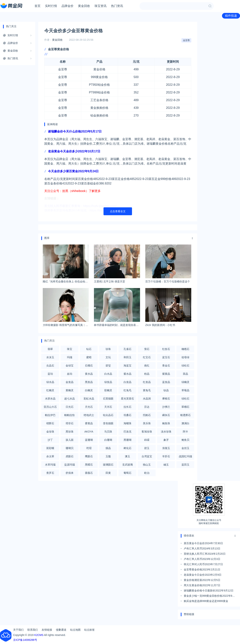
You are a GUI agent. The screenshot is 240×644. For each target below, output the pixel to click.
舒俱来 (70, 473)
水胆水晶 (50, 399)
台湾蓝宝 (147, 456)
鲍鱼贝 (185, 440)
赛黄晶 (89, 423)
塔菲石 (70, 423)
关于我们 (18, 630)
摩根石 (166, 399)
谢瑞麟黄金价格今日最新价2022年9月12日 (209, 591)
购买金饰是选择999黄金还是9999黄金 (206, 601)
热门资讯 (117, 6)
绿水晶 (50, 382)
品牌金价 (67, 6)
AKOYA (89, 432)
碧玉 (147, 448)
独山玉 (147, 465)
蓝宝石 (166, 357)
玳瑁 (89, 448)
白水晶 (108, 374)
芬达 (147, 407)
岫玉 (166, 465)
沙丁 (50, 440)
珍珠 (108, 349)
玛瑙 (70, 357)
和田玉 (127, 357)
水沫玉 (50, 357)
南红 (147, 366)
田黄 (108, 473)
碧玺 (108, 366)
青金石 (166, 366)
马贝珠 (108, 432)
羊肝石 (166, 456)
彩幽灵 (108, 390)
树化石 (127, 448)
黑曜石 (89, 465)
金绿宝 (70, 366)
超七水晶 (70, 399)
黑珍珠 (70, 432)
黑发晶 (89, 382)
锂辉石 (50, 423)
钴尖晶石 (108, 415)
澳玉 (127, 456)
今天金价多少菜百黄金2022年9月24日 (73, 171)
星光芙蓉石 (127, 399)
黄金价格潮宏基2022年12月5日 (202, 580)
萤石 (147, 349)
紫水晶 (127, 374)
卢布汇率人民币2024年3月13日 (202, 548)
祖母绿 (185, 357)
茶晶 (185, 374)
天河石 (108, 407)
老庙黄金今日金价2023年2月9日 (203, 575)
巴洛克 (127, 432)
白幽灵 (89, 390)
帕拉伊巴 (50, 415)
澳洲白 (185, 423)
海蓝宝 (127, 366)
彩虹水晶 (89, 399)
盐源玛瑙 (70, 465)
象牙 (166, 440)
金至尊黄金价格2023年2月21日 (202, 570)
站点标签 (89, 630)
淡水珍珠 (166, 432)
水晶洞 (147, 399)
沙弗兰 (166, 407)
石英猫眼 (108, 399)
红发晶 (147, 382)
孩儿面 (70, 440)
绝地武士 (89, 415)
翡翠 (50, 349)
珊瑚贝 (70, 448)
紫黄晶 (166, 374)
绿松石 (185, 366)
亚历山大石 (50, 407)
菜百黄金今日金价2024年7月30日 (203, 543)
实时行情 (51, 6)
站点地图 (75, 630)
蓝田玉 (185, 465)
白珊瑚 (108, 440)
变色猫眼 (108, 423)
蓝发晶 (166, 382)
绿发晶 (108, 382)
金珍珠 (50, 432)
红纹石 (166, 349)
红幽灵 (50, 390)
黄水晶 (89, 374)
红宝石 (147, 357)
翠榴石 (185, 407)
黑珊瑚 (127, 440)
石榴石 (89, 366)
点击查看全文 (118, 211)
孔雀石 (127, 349)
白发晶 (127, 382)
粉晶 (147, 374)
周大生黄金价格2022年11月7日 (202, 585)
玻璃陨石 (108, 465)
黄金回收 (84, 6)
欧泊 (147, 473)
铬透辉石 (185, 415)
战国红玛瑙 (185, 456)
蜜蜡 (89, 357)
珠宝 (70, 349)
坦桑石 (127, 415)
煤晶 (108, 448)
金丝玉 (185, 448)
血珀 (70, 374)
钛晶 (166, 390)
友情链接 (47, 630)
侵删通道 (61, 630)
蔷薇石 (89, 473)
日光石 (70, 407)
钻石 (89, 349)
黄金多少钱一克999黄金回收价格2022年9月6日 (210, 596)
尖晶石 (50, 366)
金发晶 (70, 382)
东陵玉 (166, 448)
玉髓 (108, 456)
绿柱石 (185, 399)
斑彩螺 (50, 448)
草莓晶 (185, 390)
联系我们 (33, 630)
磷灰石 (166, 415)
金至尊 (186, 40)
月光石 (89, 407)
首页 (37, 6)
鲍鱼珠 (166, 423)
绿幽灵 (185, 382)
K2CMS (39, 635)
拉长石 (127, 407)
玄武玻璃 (127, 465)
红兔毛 (127, 390)
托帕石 (147, 415)
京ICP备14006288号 (25, 640)
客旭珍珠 (147, 432)
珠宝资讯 (100, 6)
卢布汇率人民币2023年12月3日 (202, 559)
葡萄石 (127, 473)
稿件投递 (231, 16)
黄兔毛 (147, 390)
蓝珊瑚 (89, 440)
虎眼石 (70, 456)
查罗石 (50, 473)
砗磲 (147, 440)
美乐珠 (147, 423)
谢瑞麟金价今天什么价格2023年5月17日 (75, 131)
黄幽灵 (70, 390)
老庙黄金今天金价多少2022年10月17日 (74, 151)
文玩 (108, 357)
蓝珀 (50, 374)
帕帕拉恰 (70, 415)
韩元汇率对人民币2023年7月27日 (203, 564)
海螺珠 (127, 423)
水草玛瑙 (50, 465)
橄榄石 (185, 349)
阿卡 (185, 432)
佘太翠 (50, 456)
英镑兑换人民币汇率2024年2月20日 (205, 554)
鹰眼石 (89, 456)
